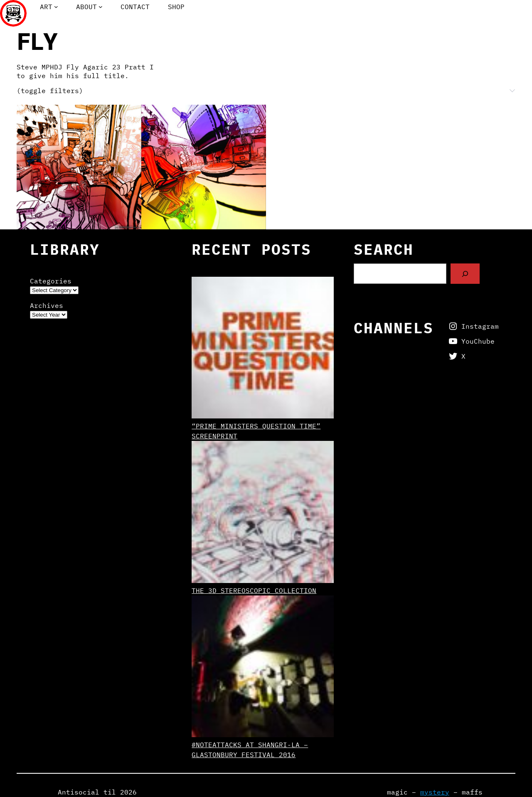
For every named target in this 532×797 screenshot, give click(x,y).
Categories (51, 281)
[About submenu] (101, 7)
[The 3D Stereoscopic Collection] (262, 513)
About (86, 7)
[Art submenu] (56, 7)
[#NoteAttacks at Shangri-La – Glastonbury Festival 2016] (262, 668)
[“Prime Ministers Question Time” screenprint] (262, 349)
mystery (435, 792)
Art (46, 7)
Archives (47, 305)
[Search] (465, 274)
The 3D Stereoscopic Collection (254, 590)
